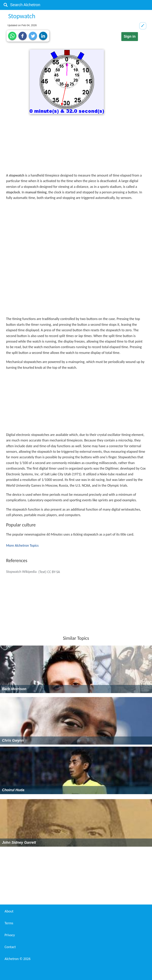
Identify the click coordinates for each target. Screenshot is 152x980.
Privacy (10, 935)
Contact (10, 947)
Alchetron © (18, 959)
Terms (9, 923)
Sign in (130, 36)
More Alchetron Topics (22, 545)
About (9, 911)
